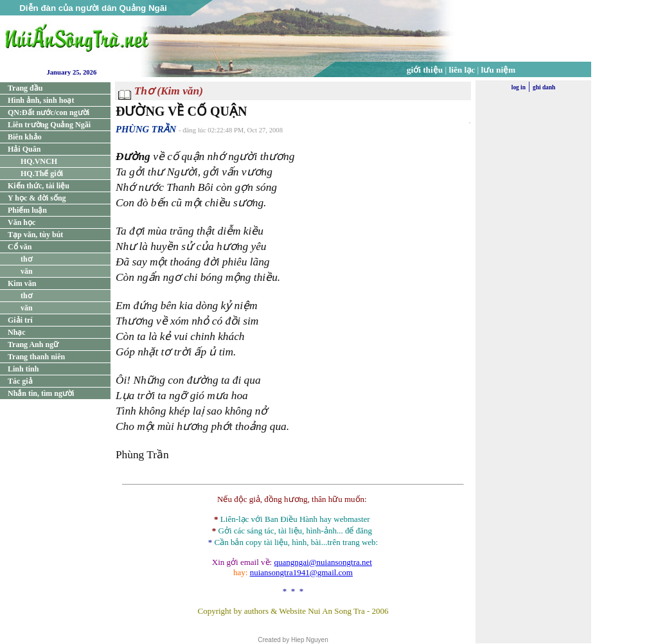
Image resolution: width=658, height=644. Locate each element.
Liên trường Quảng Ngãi (49, 125)
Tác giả (20, 381)
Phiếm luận (27, 210)
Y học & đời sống (37, 198)
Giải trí (20, 320)
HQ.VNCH (39, 161)
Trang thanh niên (36, 357)
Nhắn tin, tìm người (41, 393)
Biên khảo (25, 137)
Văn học (22, 222)
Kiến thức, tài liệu (39, 186)
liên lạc (462, 70)
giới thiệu (425, 70)
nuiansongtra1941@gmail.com (301, 572)
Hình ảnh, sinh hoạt (41, 100)
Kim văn (22, 283)
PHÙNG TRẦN (146, 129)
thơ (26, 259)
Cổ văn (20, 247)
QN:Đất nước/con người (49, 112)
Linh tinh (23, 369)
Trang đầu (25, 88)
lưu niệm (499, 70)
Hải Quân (24, 149)
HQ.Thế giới (42, 174)
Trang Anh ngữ (33, 344)
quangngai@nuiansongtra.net (323, 562)
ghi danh (544, 87)
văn (27, 271)
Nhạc (17, 332)
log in (519, 87)
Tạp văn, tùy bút (35, 235)
